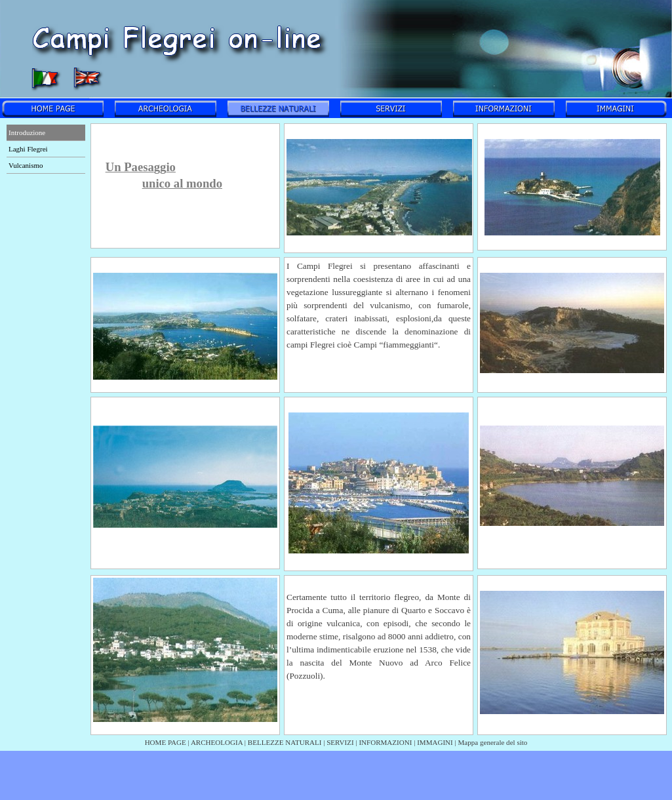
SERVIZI (340, 742)
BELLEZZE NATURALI (285, 742)
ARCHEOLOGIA (217, 742)
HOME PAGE (166, 742)
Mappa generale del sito (493, 742)
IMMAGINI (435, 742)
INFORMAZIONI (385, 742)
